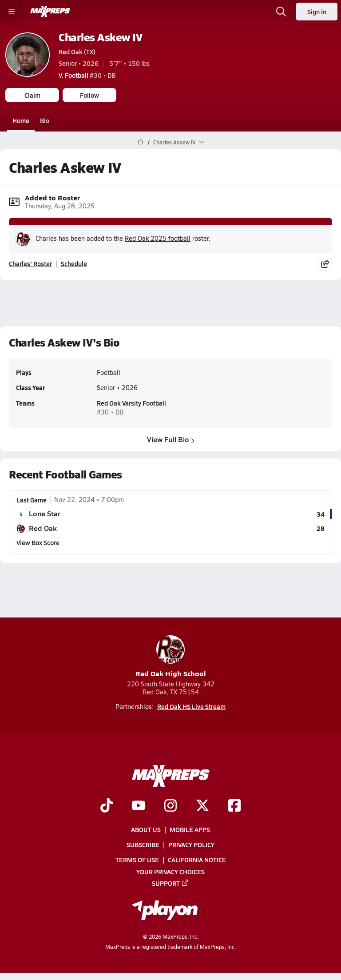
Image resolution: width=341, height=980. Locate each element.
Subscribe (143, 845)
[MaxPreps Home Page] (141, 142)
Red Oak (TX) (77, 52)
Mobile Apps (190, 829)
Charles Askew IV (100, 37)
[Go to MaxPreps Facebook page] (234, 806)
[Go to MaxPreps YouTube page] (139, 806)
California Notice (197, 860)
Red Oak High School (171, 657)
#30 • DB (87, 75)
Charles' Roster (30, 263)
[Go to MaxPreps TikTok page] (107, 806)
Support (170, 883)
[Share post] (325, 263)
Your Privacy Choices (170, 872)
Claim (32, 95)
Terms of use (137, 860)
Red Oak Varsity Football (131, 403)
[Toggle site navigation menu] (12, 12)
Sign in (317, 12)
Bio (45, 120)
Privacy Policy (191, 845)
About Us (146, 829)
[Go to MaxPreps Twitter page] (202, 806)
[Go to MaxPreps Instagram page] (170, 806)
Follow (89, 95)
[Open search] (281, 12)
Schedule (74, 263)
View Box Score (38, 542)
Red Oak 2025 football (158, 238)
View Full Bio (171, 439)
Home (21, 120)
